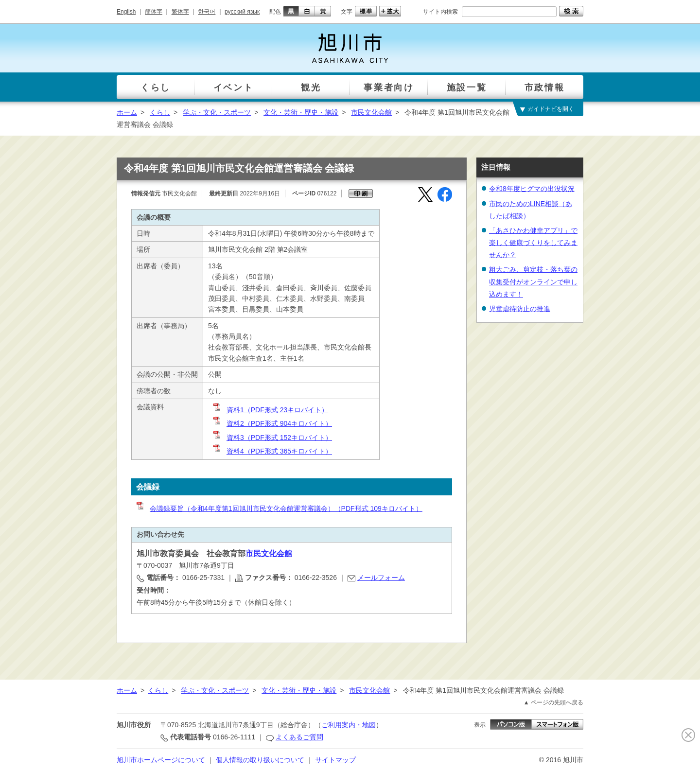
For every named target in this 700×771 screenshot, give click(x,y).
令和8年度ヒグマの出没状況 (532, 189)
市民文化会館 (371, 112)
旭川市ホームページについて (161, 760)
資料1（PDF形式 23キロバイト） (270, 410)
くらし (160, 112)
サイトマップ (335, 760)
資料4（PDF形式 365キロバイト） (272, 451)
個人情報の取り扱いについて (260, 760)
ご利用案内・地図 (349, 725)
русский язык (242, 12)
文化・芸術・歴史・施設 (301, 112)
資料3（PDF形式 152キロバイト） (272, 438)
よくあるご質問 (299, 737)
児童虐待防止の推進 (520, 309)
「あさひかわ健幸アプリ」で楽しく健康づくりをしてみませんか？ (533, 243)
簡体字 (154, 12)
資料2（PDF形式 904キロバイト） (272, 423)
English (126, 12)
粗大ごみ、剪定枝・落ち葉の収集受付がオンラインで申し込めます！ (533, 281)
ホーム (127, 112)
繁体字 (180, 12)
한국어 (207, 12)
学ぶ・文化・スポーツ (217, 112)
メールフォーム (381, 578)
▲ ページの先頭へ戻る (553, 702)
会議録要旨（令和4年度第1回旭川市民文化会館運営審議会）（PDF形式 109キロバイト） (279, 508)
